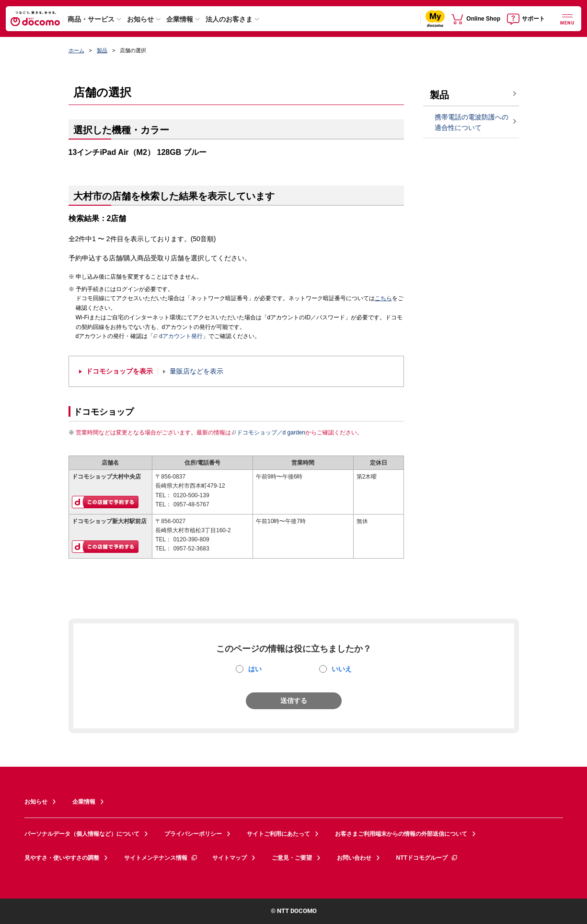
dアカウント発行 (178, 337)
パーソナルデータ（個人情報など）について (82, 834)
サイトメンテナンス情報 (161, 858)
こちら (383, 298)
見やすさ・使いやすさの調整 (62, 858)
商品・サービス (91, 19)
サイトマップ (230, 858)
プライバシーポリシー (193, 834)
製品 (102, 50)
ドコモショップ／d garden (268, 433)
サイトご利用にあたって (278, 834)
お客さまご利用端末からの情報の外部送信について (401, 834)
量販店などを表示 (196, 371)
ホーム (76, 50)
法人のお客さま (229, 19)
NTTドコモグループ (427, 858)
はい (255, 669)
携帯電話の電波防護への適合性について (472, 123)
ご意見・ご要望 (292, 858)
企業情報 (180, 19)
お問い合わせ (354, 858)
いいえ (342, 669)
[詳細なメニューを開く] (567, 18)
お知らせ (140, 19)
